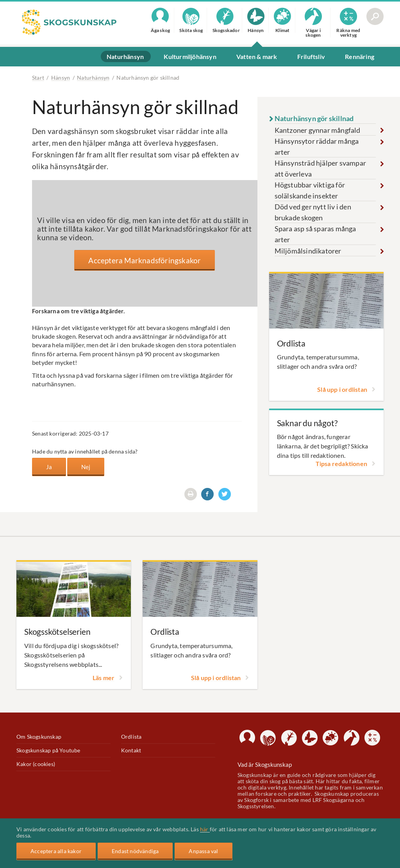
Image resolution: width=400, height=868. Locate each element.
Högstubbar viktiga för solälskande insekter (310, 190)
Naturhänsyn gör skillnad (314, 118)
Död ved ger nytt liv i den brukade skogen (313, 212)
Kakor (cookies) (36, 764)
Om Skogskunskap (39, 737)
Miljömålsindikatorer (308, 251)
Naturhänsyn (93, 78)
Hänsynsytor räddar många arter (317, 146)
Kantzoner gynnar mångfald (318, 130)
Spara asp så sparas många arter (315, 234)
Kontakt (131, 750)
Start (38, 78)
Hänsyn (61, 78)
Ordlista (131, 737)
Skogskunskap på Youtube (48, 750)
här (205, 829)
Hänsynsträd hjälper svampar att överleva (320, 168)
